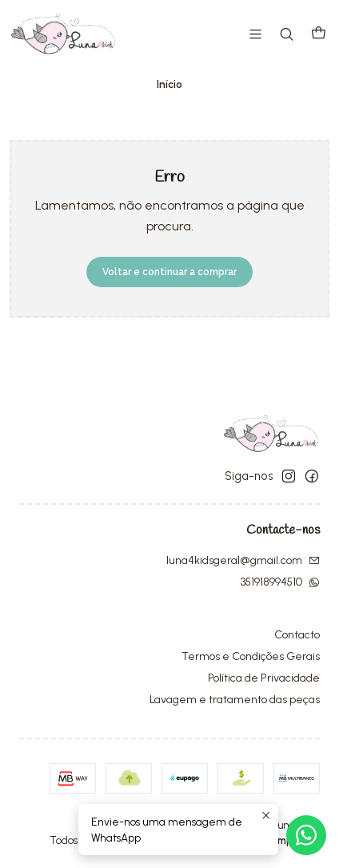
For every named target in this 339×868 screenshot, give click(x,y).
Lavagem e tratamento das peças (235, 700)
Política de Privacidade (264, 678)
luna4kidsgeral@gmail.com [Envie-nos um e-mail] (243, 560)
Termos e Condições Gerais (251, 656)
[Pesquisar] (287, 34)
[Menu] (255, 34)
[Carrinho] (319, 34)
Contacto (297, 635)
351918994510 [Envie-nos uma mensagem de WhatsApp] (280, 582)
